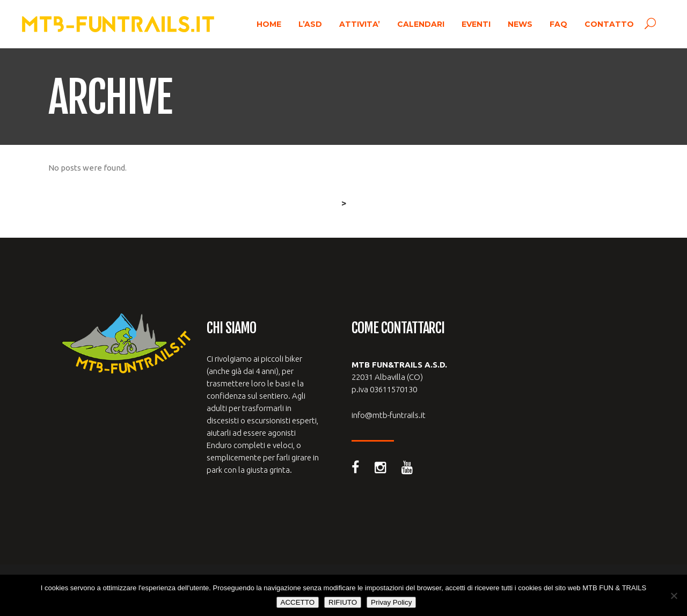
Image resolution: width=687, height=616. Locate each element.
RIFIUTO (343, 602)
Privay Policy (391, 602)
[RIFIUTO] (674, 596)
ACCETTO (298, 602)
